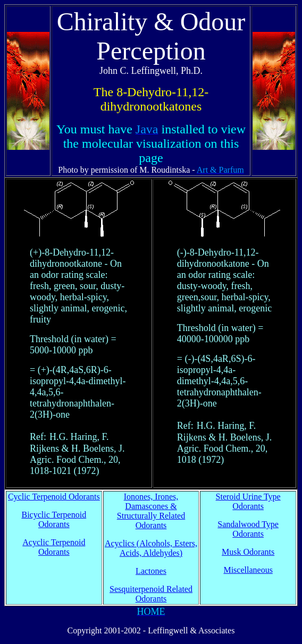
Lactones (151, 571)
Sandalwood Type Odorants (248, 529)
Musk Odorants (248, 552)
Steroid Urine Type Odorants (248, 501)
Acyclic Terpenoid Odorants (54, 547)
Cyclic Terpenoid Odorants (54, 497)
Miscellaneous (248, 570)
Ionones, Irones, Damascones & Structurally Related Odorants (151, 511)
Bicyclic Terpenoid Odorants (54, 519)
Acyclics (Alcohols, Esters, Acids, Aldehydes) (151, 548)
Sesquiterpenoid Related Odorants (151, 594)
